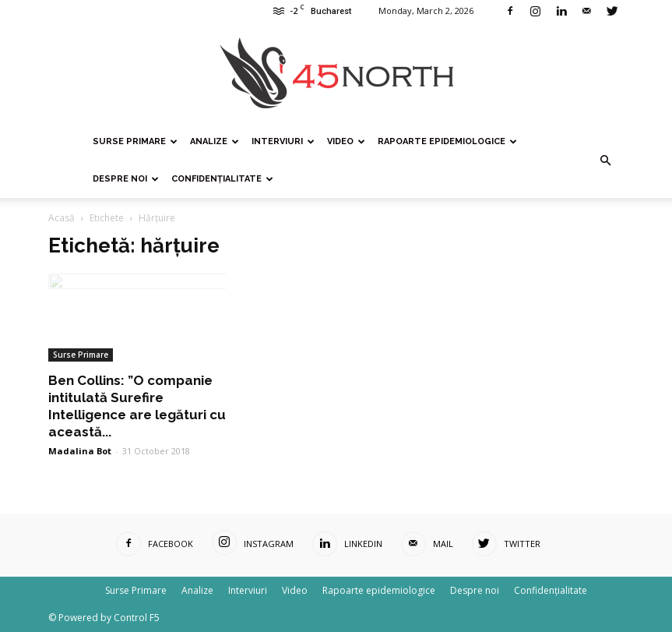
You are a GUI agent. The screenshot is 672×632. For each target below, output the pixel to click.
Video (346, 141)
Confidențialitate (222, 179)
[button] (606, 161)
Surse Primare (135, 141)
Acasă (62, 218)
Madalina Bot (80, 451)
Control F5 (137, 618)
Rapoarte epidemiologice (447, 141)
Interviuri (283, 141)
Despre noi (126, 179)
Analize (215, 141)
